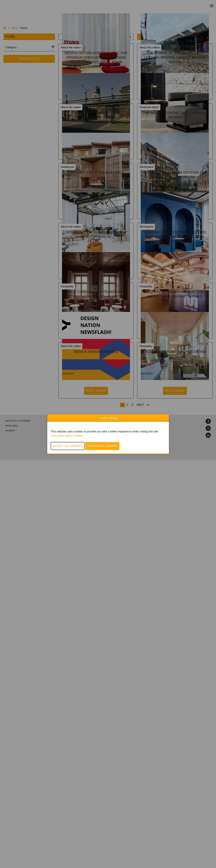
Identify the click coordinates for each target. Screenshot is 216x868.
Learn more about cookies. (67, 436)
